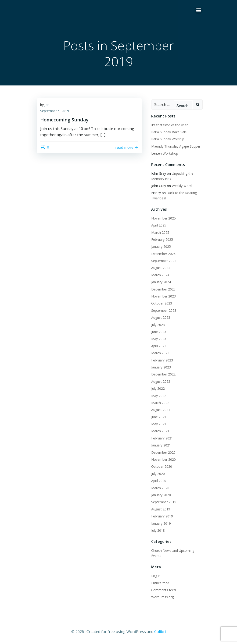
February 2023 (162, 360)
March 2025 (160, 232)
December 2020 (163, 452)
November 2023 (163, 296)
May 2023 (159, 339)
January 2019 (161, 523)
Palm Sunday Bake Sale (169, 132)
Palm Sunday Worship (168, 139)
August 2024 (161, 268)
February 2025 (162, 239)
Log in (156, 576)
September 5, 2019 (55, 111)
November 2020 (163, 459)
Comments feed (163, 590)
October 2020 (162, 466)
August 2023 (161, 317)
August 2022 (161, 381)
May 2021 (159, 424)
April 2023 (159, 346)
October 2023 (162, 303)
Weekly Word (182, 186)
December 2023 (163, 289)
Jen (47, 105)
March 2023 (160, 353)
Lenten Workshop (165, 153)
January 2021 (161, 445)
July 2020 (158, 474)
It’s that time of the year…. (171, 125)
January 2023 (161, 367)
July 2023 (158, 325)
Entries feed (160, 583)
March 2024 (160, 275)
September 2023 (164, 310)
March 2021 (160, 431)
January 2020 (161, 495)
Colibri (160, 632)
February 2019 (162, 516)
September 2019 (164, 502)
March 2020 (160, 488)
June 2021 (159, 417)
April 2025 (159, 225)
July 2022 (158, 388)
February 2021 (162, 438)
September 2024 (164, 261)
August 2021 (161, 410)
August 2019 (161, 509)
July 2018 (158, 530)
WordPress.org (162, 597)
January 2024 (161, 282)
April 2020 (159, 481)
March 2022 (160, 403)
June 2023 (159, 332)
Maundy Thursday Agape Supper (176, 146)
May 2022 (159, 396)
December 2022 (163, 374)
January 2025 (161, 246)
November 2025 (163, 218)
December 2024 (163, 254)
